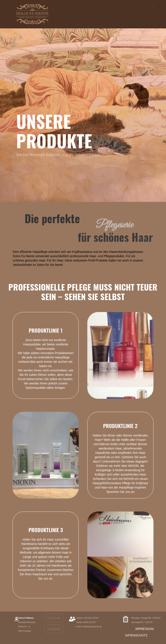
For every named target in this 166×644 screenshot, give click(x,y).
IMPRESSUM (144, 629)
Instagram (54, 629)
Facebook (54, 618)
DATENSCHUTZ (136, 635)
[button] (160, 7)
